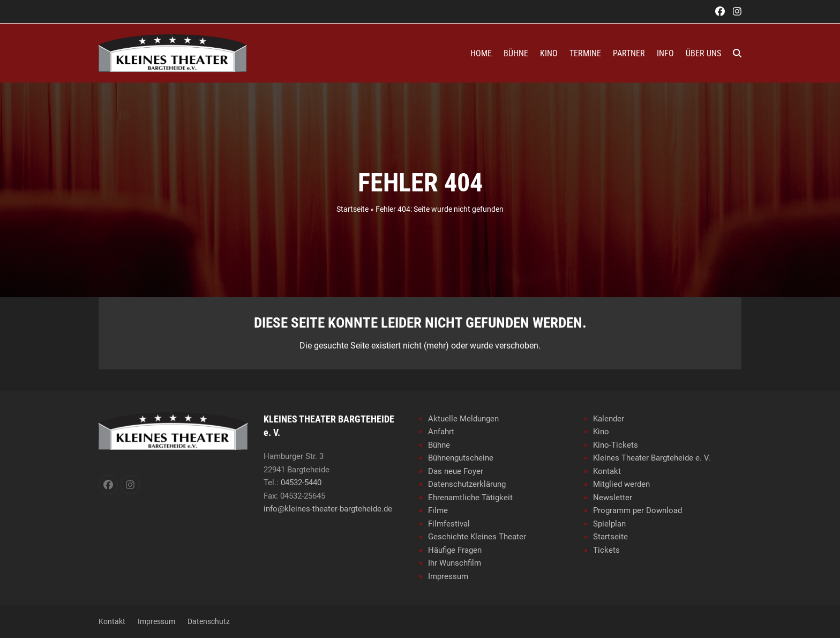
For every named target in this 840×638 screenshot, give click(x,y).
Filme (438, 510)
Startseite (352, 209)
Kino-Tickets (616, 445)
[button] (737, 53)
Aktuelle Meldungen (463, 419)
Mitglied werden (621, 484)
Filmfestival (449, 524)
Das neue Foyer (456, 471)
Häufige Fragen (455, 550)
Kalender (609, 419)
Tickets (606, 550)
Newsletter (613, 498)
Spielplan (609, 524)
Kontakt (607, 471)
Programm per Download (637, 510)
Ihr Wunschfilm (455, 563)
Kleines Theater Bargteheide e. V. (652, 458)
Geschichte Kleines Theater (477, 537)
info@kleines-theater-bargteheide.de (328, 509)
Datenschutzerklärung (467, 484)
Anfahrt (441, 432)
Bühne (439, 445)
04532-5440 (301, 483)
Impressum (448, 576)
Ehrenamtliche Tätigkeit (470, 498)
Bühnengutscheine (461, 458)
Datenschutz (209, 621)
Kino (601, 432)
